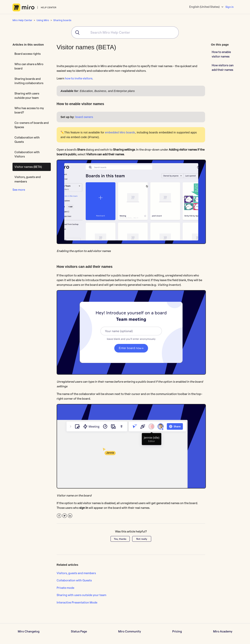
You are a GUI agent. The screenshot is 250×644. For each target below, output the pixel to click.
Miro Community (129, 631)
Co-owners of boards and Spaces (32, 125)
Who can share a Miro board (29, 66)
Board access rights (28, 54)
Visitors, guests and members (28, 179)
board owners (84, 117)
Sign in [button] (229, 7)
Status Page (79, 631)
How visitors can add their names (223, 67)
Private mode (65, 588)
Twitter (65, 516)
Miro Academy (223, 631)
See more (19, 190)
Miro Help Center (22, 20)
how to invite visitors (79, 78)
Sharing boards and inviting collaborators (29, 81)
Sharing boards (62, 20)
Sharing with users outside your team (27, 96)
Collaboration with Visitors (27, 154)
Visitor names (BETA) (28, 167)
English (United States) (205, 7)
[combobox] (125, 32)
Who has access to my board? (29, 110)
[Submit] (76, 32)
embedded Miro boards (120, 132)
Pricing (177, 631)
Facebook (59, 516)
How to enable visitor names (221, 54)
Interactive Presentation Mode (77, 602)
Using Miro (43, 20)
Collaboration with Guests (27, 140)
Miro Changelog (29, 631)
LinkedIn (70, 516)
